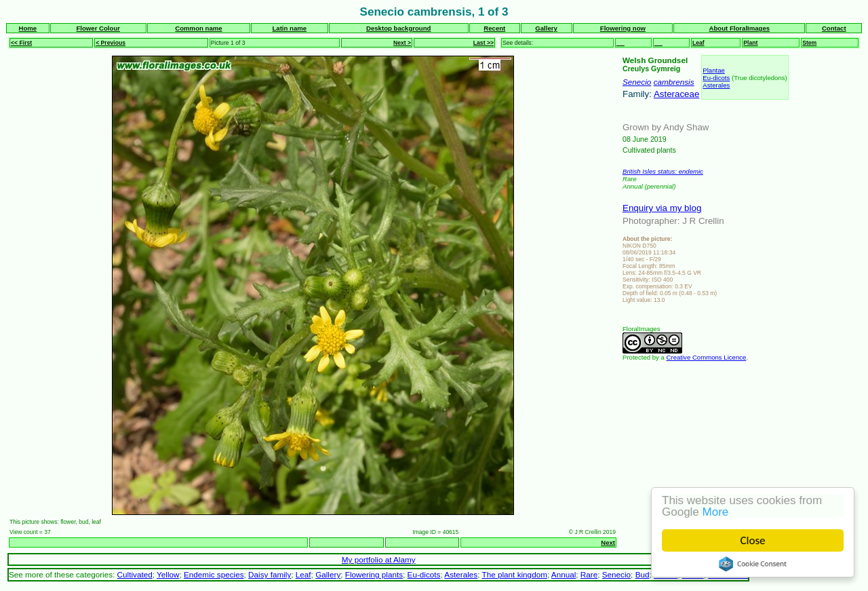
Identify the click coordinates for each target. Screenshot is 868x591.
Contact (834, 28)
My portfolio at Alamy (379, 559)
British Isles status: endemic (663, 171)
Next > (402, 43)
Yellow (168, 574)
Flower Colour (98, 28)
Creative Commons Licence (707, 357)
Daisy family (270, 574)
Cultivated (135, 574)
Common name (198, 28)
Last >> (484, 43)
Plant (750, 43)
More (716, 512)
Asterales (716, 85)
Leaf (698, 43)
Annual (564, 574)
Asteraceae (676, 94)
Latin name (289, 28)
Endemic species (214, 574)
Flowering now (623, 28)
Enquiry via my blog (662, 208)
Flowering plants (374, 574)
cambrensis (674, 82)
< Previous (111, 43)
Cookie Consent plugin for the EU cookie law (753, 564)
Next (608, 542)
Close (753, 540)
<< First (21, 43)
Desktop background (398, 28)
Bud (643, 574)
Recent (494, 28)
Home (27, 28)
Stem (809, 43)
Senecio (637, 82)
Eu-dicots (716, 78)
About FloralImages (740, 28)
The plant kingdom (515, 574)
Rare (589, 574)
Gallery (546, 28)
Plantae (714, 70)
